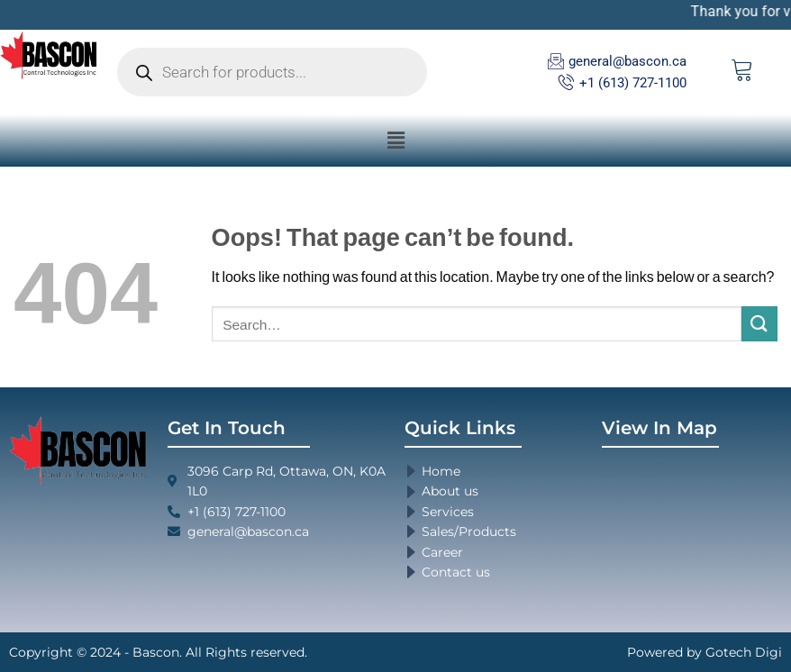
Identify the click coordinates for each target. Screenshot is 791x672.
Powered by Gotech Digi (705, 652)
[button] (395, 140)
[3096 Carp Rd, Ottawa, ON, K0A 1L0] (692, 533)
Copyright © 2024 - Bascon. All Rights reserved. (158, 652)
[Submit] (759, 324)
